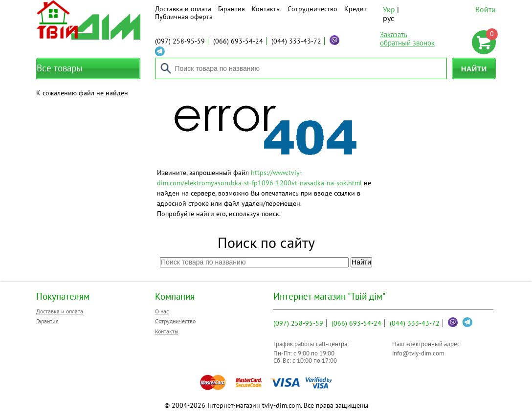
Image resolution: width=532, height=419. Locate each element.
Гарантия (232, 9)
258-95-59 (180, 41)
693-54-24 (238, 41)
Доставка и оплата (183, 9)
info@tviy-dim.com (418, 353)
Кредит (355, 9)
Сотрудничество (312, 9)
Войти (486, 9)
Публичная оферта (184, 17)
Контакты (266, 9)
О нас (162, 311)
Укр (389, 9)
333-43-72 (296, 41)
